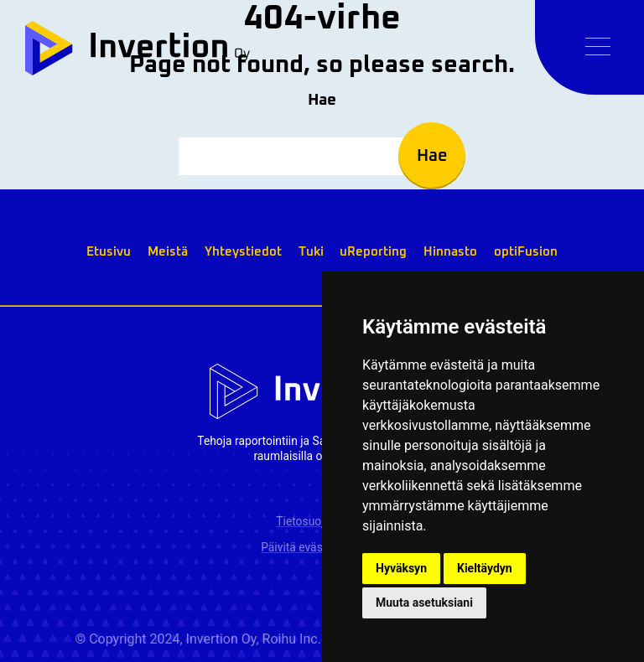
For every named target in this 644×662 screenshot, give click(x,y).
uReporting (373, 252)
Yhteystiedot (243, 252)
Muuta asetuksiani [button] (424, 603)
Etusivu (109, 252)
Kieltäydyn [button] (485, 568)
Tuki (311, 252)
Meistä (168, 252)
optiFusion (526, 252)
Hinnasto (450, 252)
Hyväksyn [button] (401, 568)
